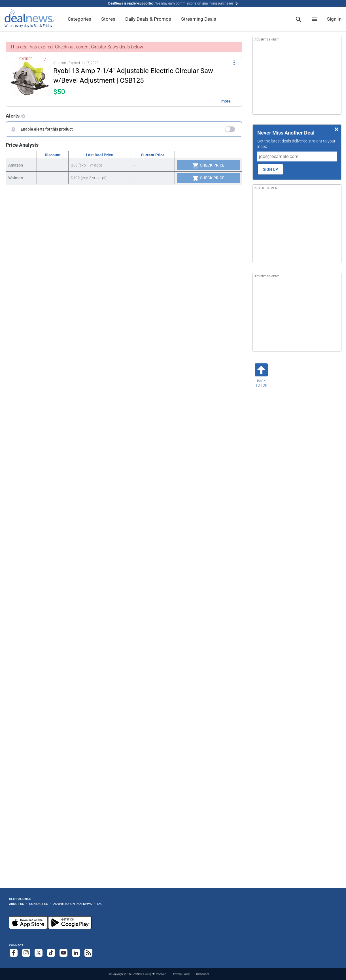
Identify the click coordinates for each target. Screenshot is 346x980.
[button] (121, 82)
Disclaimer (202, 974)
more (226, 101)
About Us (17, 904)
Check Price (208, 166)
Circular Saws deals (111, 47)
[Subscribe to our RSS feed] (88, 953)
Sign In (334, 19)
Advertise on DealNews (73, 904)
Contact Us (39, 904)
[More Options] (234, 62)
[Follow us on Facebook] (14, 953)
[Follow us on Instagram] (26, 953)
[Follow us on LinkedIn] (76, 953)
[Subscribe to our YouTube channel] (63, 953)
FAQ (100, 904)
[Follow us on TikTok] (51, 953)
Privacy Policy (182, 974)
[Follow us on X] (39, 953)
